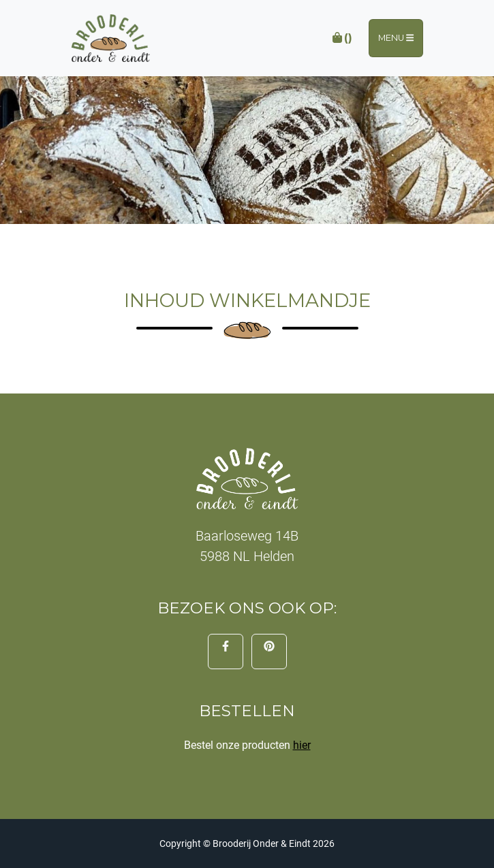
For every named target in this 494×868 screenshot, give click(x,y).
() (341, 38)
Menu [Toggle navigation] (396, 38)
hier (302, 745)
